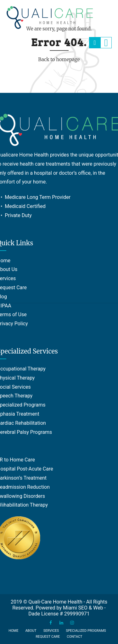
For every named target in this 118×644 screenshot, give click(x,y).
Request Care (48, 637)
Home (13, 631)
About (31, 631)
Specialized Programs (86, 631)
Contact (74, 637)
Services (51, 631)
